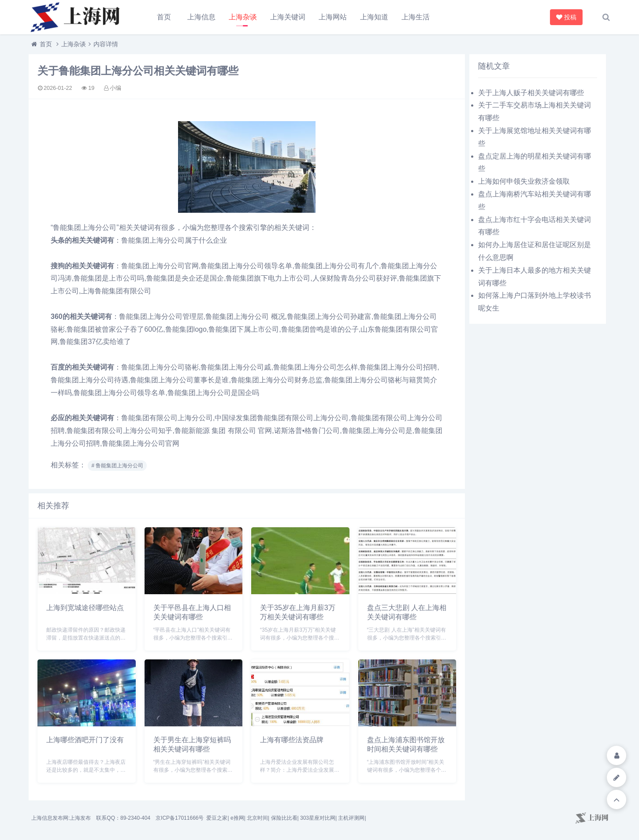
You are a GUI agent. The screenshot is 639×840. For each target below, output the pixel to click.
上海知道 (374, 17)
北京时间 (257, 818)
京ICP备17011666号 (180, 818)
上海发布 (80, 818)
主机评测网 (351, 818)
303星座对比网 (318, 818)
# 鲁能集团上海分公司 (117, 466)
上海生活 (416, 17)
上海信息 (201, 17)
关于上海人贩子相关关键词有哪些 (531, 93)
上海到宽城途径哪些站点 (85, 608)
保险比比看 (284, 818)
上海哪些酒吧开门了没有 (85, 740)
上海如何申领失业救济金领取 (524, 181)
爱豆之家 (217, 818)
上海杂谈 (243, 17)
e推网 (237, 818)
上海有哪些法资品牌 (292, 740)
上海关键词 (288, 17)
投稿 (568, 17)
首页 (164, 17)
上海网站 (333, 17)
